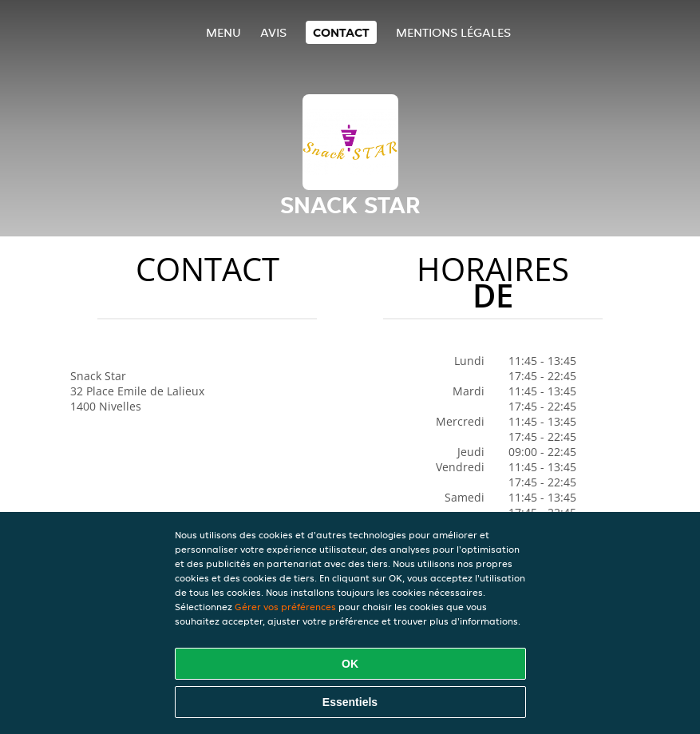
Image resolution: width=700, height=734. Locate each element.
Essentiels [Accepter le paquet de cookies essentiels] (350, 702)
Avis (273, 32)
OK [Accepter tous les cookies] (350, 664)
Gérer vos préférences (285, 607)
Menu (223, 32)
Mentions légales (453, 32)
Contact (341, 32)
